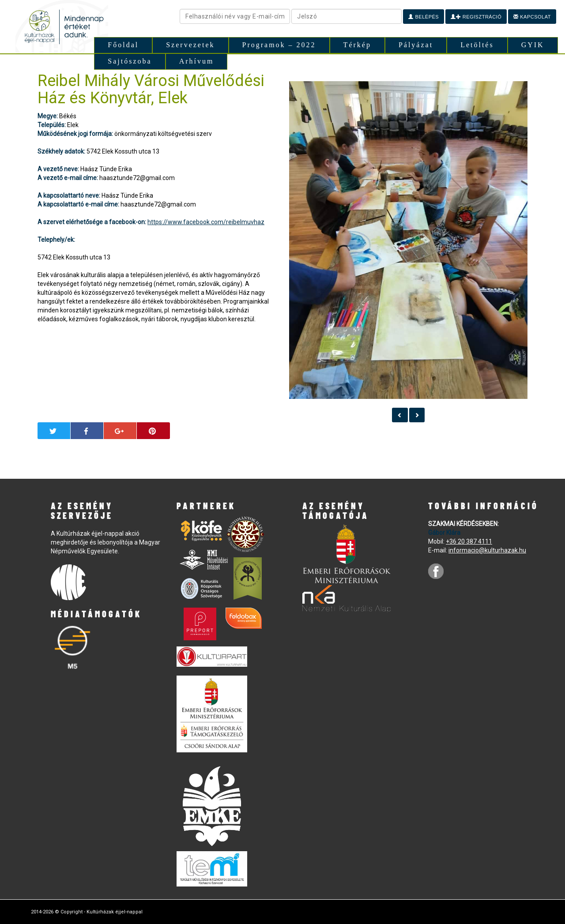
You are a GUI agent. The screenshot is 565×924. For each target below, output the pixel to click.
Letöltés (477, 45)
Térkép (357, 45)
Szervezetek (190, 45)
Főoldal (123, 45)
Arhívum (197, 61)
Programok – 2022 (279, 45)
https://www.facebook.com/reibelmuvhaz (206, 222)
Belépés (424, 17)
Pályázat (416, 45)
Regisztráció (476, 17)
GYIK (533, 45)
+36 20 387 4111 (469, 541)
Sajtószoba (130, 61)
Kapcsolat (532, 17)
